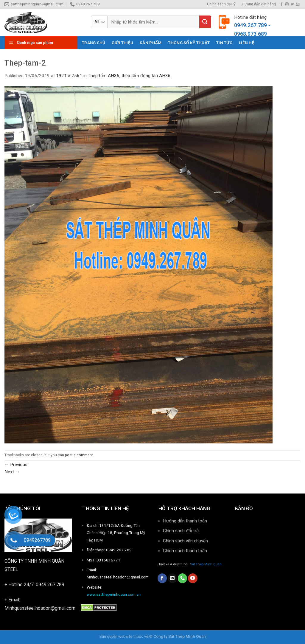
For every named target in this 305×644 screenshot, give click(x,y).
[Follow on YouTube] (193, 578)
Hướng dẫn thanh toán (185, 521)
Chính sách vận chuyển (185, 541)
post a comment (79, 455)
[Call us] (182, 578)
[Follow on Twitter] (292, 4)
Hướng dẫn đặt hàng (259, 4)
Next (12, 472)
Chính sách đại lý (221, 4)
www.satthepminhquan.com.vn (114, 594)
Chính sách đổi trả (181, 531)
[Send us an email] (298, 4)
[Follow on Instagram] (287, 4)
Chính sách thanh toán (186, 551)
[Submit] (205, 22)
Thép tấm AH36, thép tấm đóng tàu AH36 (129, 76)
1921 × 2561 (69, 76)
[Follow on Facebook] (282, 4)
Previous (16, 465)
